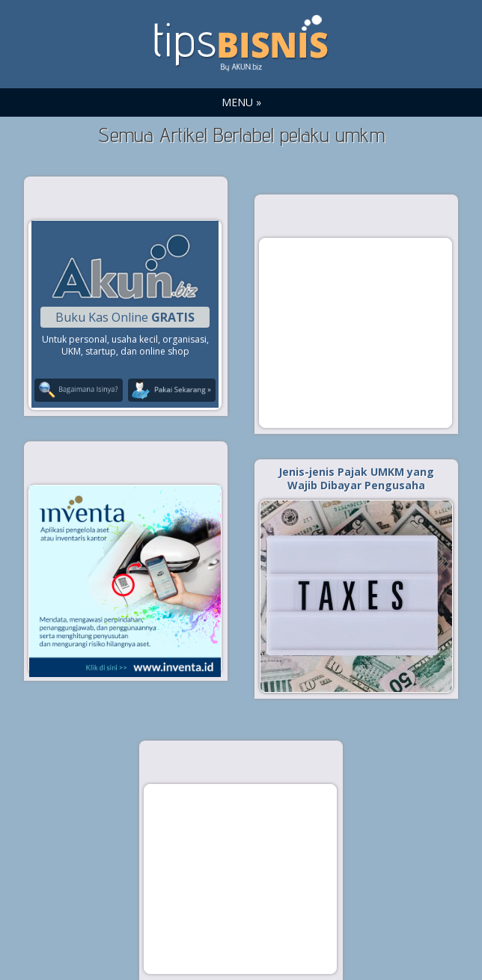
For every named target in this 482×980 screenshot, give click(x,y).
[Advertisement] (356, 332)
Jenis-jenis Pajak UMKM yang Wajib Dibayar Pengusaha (356, 478)
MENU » (241, 102)
